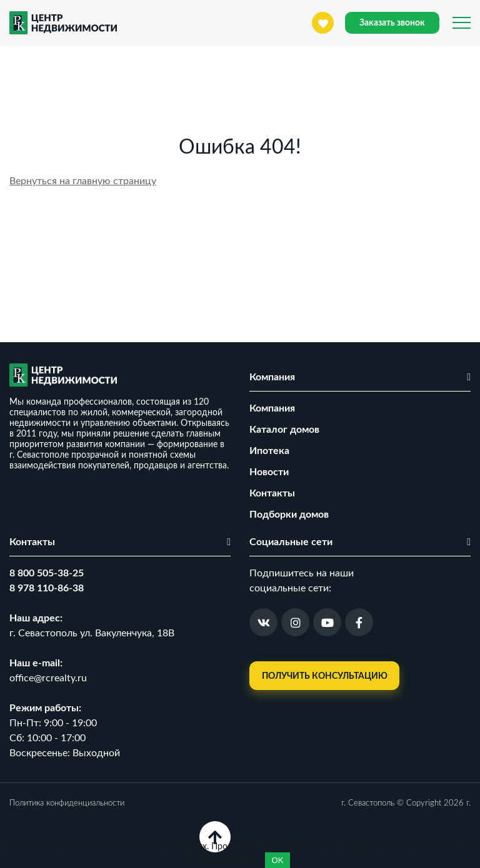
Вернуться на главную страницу (83, 181)
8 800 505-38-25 (47, 573)
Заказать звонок (392, 23)
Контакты (272, 493)
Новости (269, 472)
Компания (272, 408)
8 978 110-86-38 (47, 588)
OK (278, 860)
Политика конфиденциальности (67, 803)
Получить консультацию (325, 676)
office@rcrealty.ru (48, 678)
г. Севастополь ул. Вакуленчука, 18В (92, 633)
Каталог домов (284, 430)
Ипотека (269, 451)
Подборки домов (289, 515)
